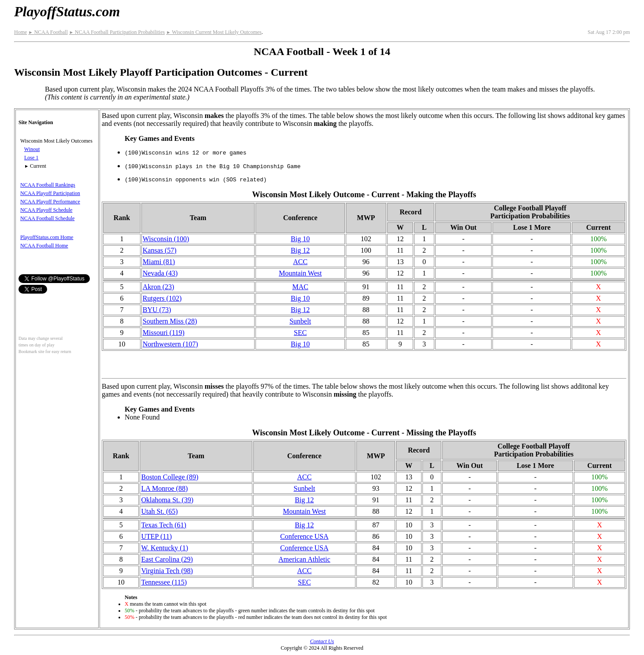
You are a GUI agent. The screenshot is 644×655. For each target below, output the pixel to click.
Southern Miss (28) (170, 321)
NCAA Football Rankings (48, 185)
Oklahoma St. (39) (167, 500)
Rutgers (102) (162, 298)
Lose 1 (31, 158)
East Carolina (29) (167, 559)
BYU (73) (157, 310)
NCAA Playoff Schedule (46, 210)
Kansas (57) (160, 250)
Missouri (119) (164, 333)
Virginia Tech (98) (167, 571)
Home (20, 32)
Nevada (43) (160, 273)
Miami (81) (159, 262)
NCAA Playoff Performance (50, 202)
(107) (170, 344)
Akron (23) (159, 287)
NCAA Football (48, 32)
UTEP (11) (156, 536)
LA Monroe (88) (164, 488)
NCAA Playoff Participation (50, 193)
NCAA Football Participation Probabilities (117, 32)
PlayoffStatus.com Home (47, 237)
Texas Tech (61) (163, 525)
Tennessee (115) (164, 582)
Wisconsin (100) (166, 239)
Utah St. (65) (159, 511)
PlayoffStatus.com (67, 11)
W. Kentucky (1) (165, 548)
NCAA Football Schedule (47, 218)
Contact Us (322, 641)
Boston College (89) (170, 477)
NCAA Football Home (44, 246)
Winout (32, 149)
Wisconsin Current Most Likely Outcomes (214, 32)
